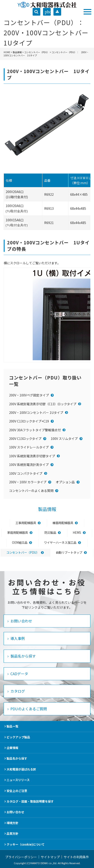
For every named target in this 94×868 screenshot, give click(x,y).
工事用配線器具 (26, 523)
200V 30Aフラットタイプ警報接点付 (35, 430)
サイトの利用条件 (76, 857)
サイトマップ (50, 857)
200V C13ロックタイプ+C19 (29, 421)
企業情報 (12, 748)
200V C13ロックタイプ (25, 439)
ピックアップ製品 (18, 737)
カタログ (17, 691)
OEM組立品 (20, 542)
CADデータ (19, 674)
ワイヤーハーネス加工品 (60, 542)
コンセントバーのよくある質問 (31, 491)
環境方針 (12, 823)
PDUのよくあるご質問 (28, 709)
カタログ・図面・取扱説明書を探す (30, 801)
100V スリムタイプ (64, 439)
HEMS (77, 533)
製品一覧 (12, 726)
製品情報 (17, 52)
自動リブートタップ (69, 552)
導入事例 (17, 638)
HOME (7, 52)
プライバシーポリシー (21, 857)
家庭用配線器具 (18, 533)
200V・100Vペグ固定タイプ (29, 395)
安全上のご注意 (17, 791)
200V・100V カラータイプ (28, 482)
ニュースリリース (18, 780)
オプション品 (65, 482)
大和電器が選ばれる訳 (21, 769)
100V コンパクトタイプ (26, 473)
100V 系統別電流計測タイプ (29, 465)
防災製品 (50, 533)
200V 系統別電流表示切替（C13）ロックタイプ (43, 404)
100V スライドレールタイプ (29, 447)
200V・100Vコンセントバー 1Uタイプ (36, 413)
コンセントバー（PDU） (37, 52)
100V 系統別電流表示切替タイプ (32, 456)
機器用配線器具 (63, 523)
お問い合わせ (21, 621)
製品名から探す (23, 656)
